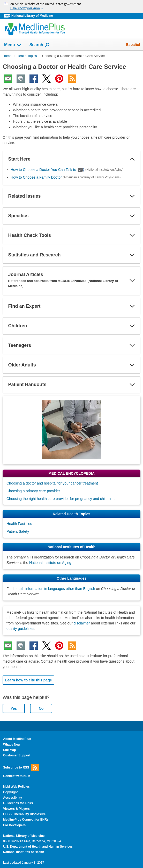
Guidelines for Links (18, 803)
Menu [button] (13, 45)
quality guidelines (20, 629)
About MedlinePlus (17, 739)
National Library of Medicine (32, 16)
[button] (132, 159)
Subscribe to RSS (21, 768)
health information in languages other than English (55, 589)
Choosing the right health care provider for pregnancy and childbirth (61, 499)
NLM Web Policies (16, 787)
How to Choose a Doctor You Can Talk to (43, 170)
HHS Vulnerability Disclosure (24, 814)
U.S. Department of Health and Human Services (38, 847)
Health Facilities (19, 524)
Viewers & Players (16, 809)
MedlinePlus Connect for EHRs (26, 820)
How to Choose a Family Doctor (36, 177)
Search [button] (40, 45)
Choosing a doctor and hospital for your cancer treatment (52, 483)
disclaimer (82, 623)
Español (133, 45)
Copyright (10, 792)
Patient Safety (18, 531)
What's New (12, 745)
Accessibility (13, 798)
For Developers (14, 825)
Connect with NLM (17, 776)
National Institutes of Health (24, 852)
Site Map (9, 750)
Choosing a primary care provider (33, 491)
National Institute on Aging (50, 563)
